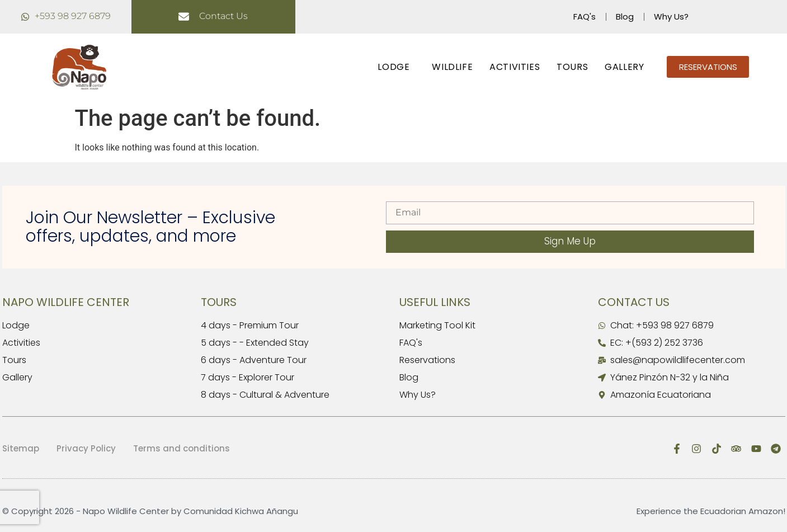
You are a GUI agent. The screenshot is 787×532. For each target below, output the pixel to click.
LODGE (396, 67)
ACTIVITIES (515, 67)
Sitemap (21, 448)
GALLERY (624, 67)
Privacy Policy (86, 448)
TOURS (572, 67)
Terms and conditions (182, 448)
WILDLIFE (452, 67)
